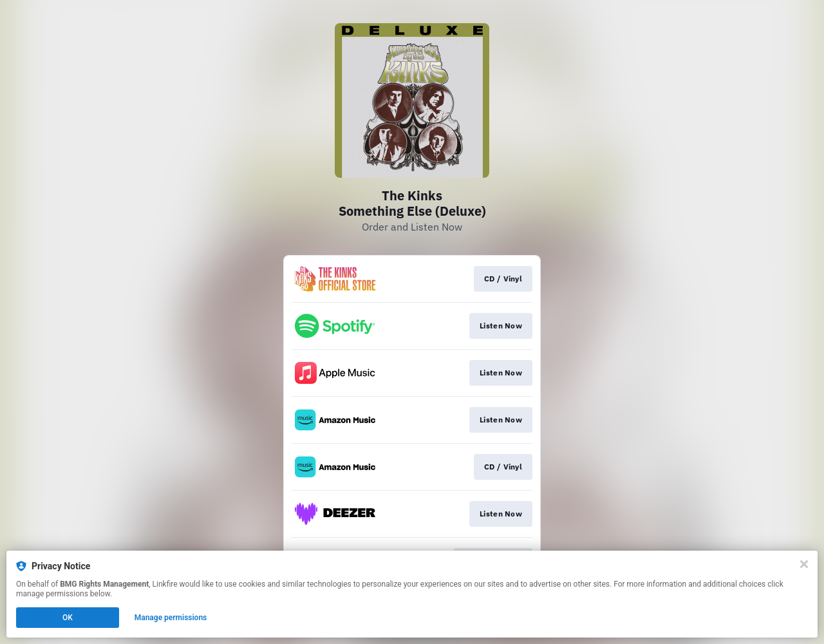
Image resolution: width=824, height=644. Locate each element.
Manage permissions (171, 618)
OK (68, 618)
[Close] (804, 564)
